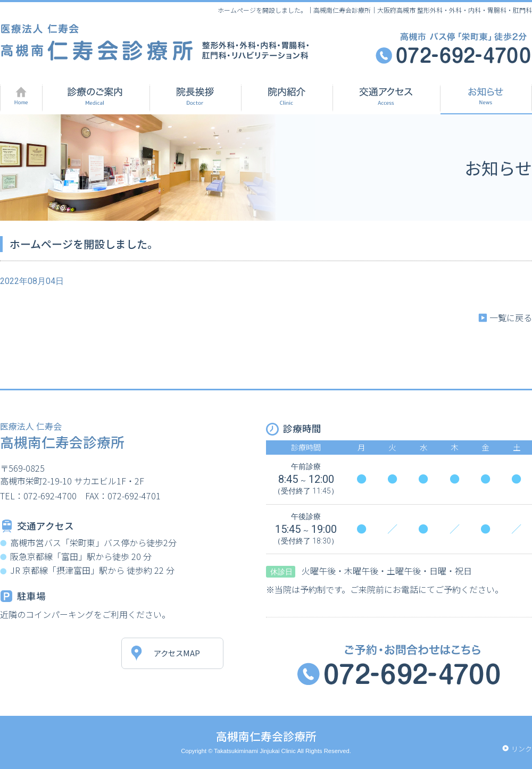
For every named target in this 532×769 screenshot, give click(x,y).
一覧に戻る (511, 317)
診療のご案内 (96, 96)
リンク (522, 749)
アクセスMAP (177, 653)
